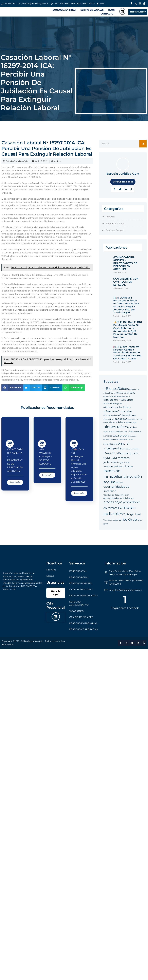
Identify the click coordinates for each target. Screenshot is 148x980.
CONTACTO (107, 15)
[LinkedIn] (126, 192)
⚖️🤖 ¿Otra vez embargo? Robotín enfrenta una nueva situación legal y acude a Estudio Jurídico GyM (126, 308)
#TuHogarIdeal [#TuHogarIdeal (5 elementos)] (110, 418)
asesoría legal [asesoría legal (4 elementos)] (131, 426)
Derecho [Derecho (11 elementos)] (110, 456)
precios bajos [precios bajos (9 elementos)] (113, 505)
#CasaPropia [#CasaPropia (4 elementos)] (134, 392)
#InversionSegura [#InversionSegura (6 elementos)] (113, 406)
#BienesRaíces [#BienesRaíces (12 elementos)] (116, 392)
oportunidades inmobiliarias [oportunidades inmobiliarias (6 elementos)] (118, 501)
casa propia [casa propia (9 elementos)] (121, 438)
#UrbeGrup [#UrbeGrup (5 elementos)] (109, 422)
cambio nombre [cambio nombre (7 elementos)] (123, 434)
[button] (65, 11)
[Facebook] (131, 4)
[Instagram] (140, 4)
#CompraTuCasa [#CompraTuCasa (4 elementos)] (110, 399)
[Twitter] (136, 4)
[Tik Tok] (144, 4)
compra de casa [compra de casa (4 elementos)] (116, 442)
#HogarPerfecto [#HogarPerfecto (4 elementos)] (123, 399)
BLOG (112, 11)
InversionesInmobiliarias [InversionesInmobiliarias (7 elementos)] (118, 469)
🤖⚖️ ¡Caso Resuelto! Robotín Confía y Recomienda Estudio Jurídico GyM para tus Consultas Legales (127, 355)
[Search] (143, 147)
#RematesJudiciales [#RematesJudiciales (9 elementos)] (118, 414)
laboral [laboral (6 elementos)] (119, 485)
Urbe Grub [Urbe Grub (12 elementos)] (128, 522)
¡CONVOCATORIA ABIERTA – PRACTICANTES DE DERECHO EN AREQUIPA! (15, 463)
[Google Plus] (131, 192)
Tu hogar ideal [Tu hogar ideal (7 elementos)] (132, 517)
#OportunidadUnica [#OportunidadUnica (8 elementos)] (117, 410)
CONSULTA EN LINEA (64, 11)
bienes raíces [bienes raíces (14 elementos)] (116, 430)
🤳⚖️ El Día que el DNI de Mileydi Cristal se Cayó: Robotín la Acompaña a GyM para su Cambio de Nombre (128, 333)
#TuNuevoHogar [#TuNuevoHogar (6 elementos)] (127, 418)
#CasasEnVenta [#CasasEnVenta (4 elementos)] (109, 396)
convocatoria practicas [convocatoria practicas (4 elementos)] (131, 452)
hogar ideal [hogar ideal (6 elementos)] (123, 465)
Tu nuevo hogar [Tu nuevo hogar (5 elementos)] (111, 523)
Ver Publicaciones (123, 185)
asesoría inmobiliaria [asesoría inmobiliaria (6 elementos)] (114, 425)
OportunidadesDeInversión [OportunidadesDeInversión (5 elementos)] (116, 498)
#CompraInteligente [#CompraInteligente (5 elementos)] (126, 396)
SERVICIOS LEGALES (92, 11)
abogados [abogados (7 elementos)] (121, 422)
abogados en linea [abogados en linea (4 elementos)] (135, 422)
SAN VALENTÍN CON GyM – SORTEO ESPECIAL (46, 459)
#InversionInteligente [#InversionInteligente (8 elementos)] (118, 403)
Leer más (15, 485)
